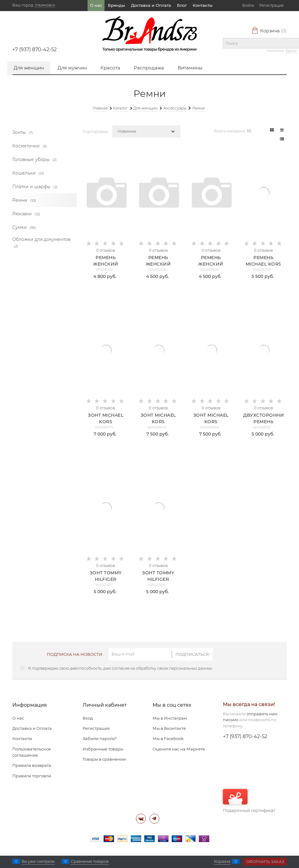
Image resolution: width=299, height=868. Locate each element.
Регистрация (271, 5)
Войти (248, 5)
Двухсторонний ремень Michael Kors (266, 422)
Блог (182, 5)
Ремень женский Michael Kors (158, 264)
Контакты (203, 5)
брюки (291, 51)
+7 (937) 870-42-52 (35, 50)
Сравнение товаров (90, 862)
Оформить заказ (265, 862)
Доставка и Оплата (151, 5)
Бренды (116, 5)
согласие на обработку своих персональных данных (162, 668)
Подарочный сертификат (249, 801)
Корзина (269, 31)
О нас (96, 5)
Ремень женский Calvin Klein (106, 264)
